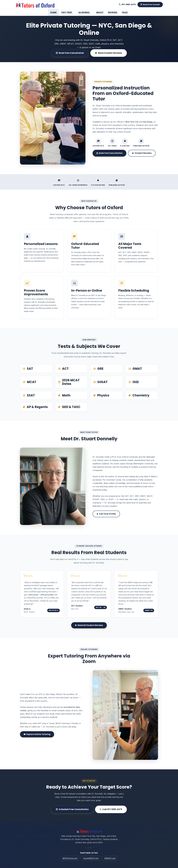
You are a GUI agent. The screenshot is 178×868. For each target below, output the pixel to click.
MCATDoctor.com (70, 858)
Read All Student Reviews (89, 625)
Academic (85, 12)
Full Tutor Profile (106, 514)
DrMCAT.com (110, 858)
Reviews (112, 12)
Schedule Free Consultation (72, 809)
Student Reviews (142, 153)
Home (54, 12)
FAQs (124, 12)
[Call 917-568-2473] (127, 5)
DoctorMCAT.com (91, 858)
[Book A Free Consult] (150, 4)
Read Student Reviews (109, 53)
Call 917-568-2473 (111, 809)
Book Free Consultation (70, 53)
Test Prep (68, 12)
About (100, 12)
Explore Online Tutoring (37, 734)
